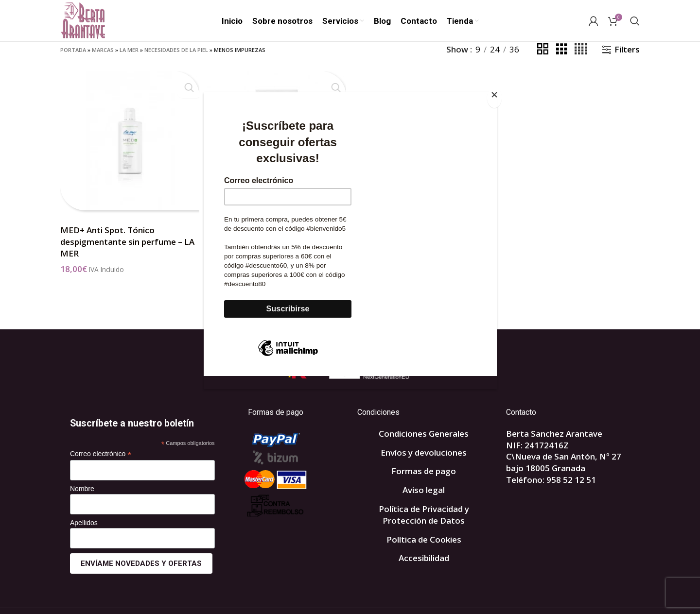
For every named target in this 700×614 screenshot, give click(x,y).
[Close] (494, 98)
